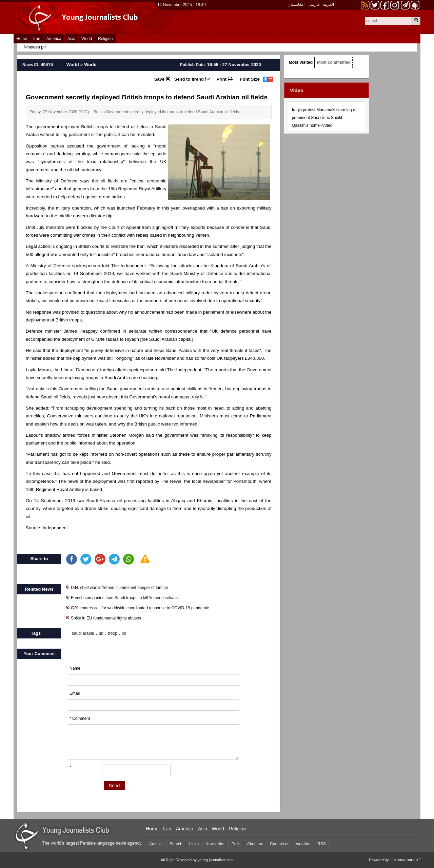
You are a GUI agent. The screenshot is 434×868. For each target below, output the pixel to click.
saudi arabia (83, 633)
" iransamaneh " (406, 860)
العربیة (328, 4)
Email (75, 693)
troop (112, 633)
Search (176, 844)
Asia (71, 39)
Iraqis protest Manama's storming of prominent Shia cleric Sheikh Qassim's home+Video (324, 118)
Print (224, 79)
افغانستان (296, 4)
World (87, 39)
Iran (37, 39)
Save (162, 79)
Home (22, 39)
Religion (105, 39)
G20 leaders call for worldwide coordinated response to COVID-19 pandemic (137, 607)
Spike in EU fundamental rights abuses (104, 618)
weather (304, 844)
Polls (236, 844)
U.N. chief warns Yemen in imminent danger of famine (117, 587)
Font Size (250, 79)
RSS (322, 844)
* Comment (80, 718)
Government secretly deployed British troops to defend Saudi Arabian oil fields (147, 97)
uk (101, 633)
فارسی (314, 4)
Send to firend (192, 79)
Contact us (280, 844)
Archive (156, 844)
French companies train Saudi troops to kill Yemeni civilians (122, 597)
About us (255, 844)
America (54, 39)
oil (124, 633)
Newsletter (215, 844)
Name (75, 668)
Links (194, 844)
